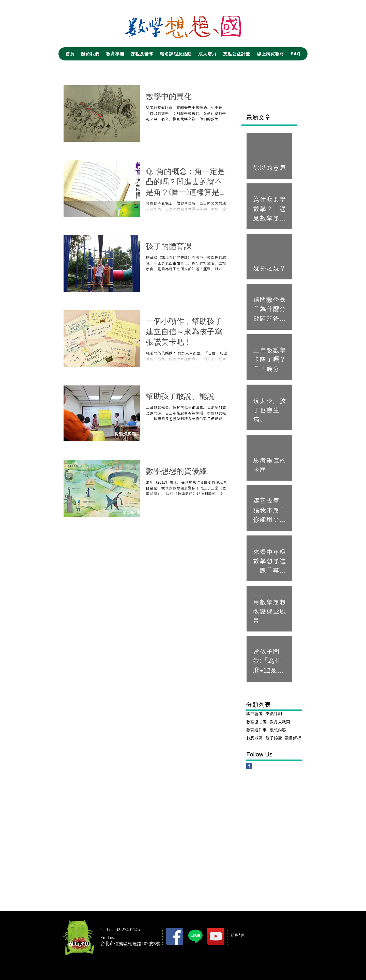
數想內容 (278, 730)
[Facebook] (175, 936)
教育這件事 (256, 730)
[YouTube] (216, 936)
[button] (90, 54)
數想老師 (254, 738)
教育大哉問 (280, 722)
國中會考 (254, 714)
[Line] (195, 936)
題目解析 (293, 738)
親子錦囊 (274, 738)
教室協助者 (256, 722)
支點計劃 (274, 714)
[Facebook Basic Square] (249, 766)
